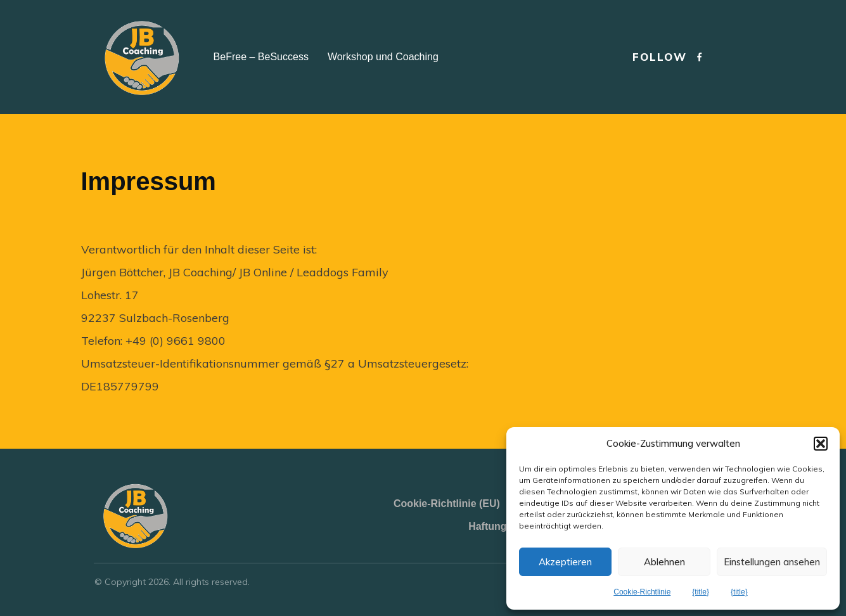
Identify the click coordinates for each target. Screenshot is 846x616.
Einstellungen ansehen (772, 562)
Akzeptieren (565, 562)
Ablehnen (664, 562)
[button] (821, 444)
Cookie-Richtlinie (642, 592)
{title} (701, 592)
